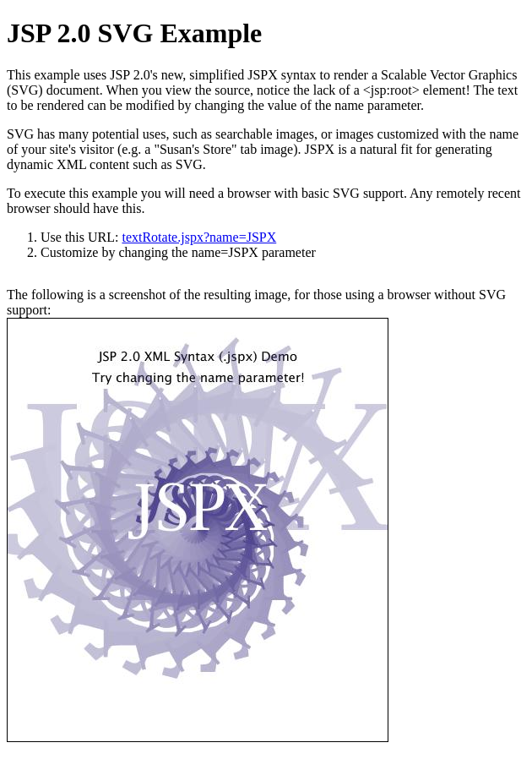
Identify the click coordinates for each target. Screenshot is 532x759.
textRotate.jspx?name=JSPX (199, 237)
